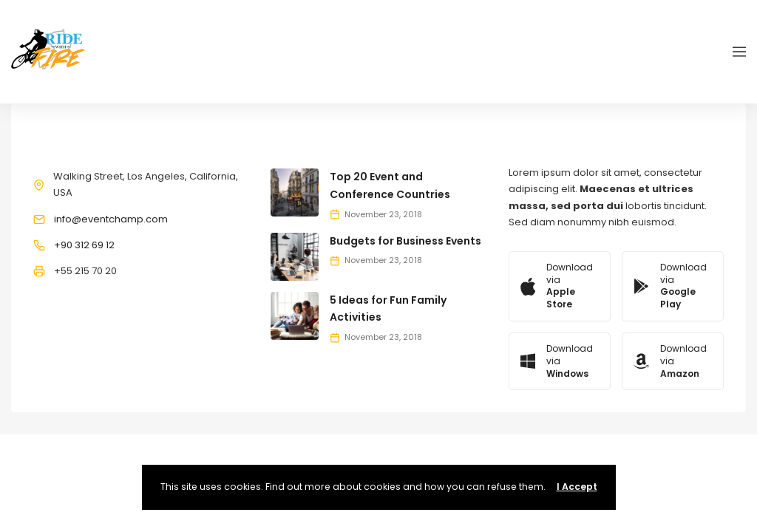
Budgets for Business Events (405, 241)
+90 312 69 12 (84, 245)
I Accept (577, 487)
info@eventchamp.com (111, 219)
